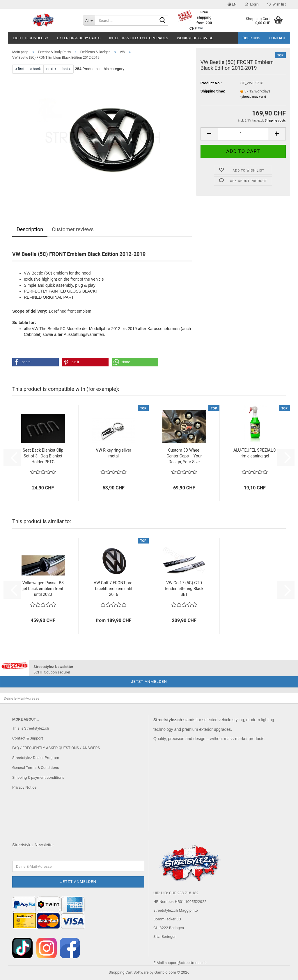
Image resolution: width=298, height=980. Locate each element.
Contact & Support (28, 738)
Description (30, 229)
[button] (232, 4)
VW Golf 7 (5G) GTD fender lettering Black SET (184, 589)
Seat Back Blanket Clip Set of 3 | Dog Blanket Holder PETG (43, 456)
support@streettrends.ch (186, 963)
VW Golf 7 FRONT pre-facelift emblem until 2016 (114, 589)
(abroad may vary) (253, 97)
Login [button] (252, 4)
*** (200, 28)
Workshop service (195, 38)
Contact (277, 38)
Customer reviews (73, 229)
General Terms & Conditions (36, 768)
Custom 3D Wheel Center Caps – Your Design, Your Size (184, 456)
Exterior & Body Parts (79, 38)
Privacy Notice (24, 787)
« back (35, 69)
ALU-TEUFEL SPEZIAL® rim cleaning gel (255, 453)
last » (66, 69)
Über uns (251, 38)
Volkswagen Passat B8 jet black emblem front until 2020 (43, 589)
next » (51, 69)
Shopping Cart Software (128, 972)
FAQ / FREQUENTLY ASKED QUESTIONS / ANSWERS (56, 748)
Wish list (277, 4)
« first (20, 69)
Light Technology (31, 38)
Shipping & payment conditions (38, 777)
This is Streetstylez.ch (31, 728)
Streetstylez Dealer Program (36, 758)
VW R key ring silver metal (114, 453)
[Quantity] (243, 134)
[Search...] (89, 20)
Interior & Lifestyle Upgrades (139, 38)
